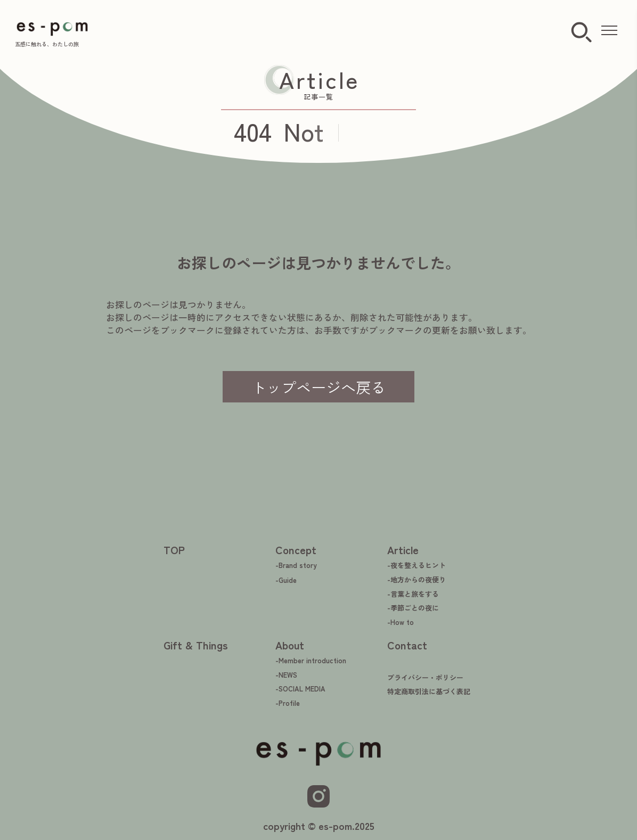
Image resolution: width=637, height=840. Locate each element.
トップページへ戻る (318, 387)
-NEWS (286, 675)
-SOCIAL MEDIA (300, 689)
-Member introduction (311, 660)
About (290, 645)
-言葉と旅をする (413, 594)
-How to (401, 622)
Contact (407, 645)
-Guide (286, 580)
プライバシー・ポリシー (425, 677)
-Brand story (296, 565)
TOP (174, 550)
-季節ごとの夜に (413, 608)
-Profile (288, 703)
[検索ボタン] (581, 33)
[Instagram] (318, 796)
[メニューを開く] (609, 31)
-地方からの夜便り (416, 579)
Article (403, 550)
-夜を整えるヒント (416, 565)
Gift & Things (196, 645)
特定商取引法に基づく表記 (429, 691)
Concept (296, 550)
